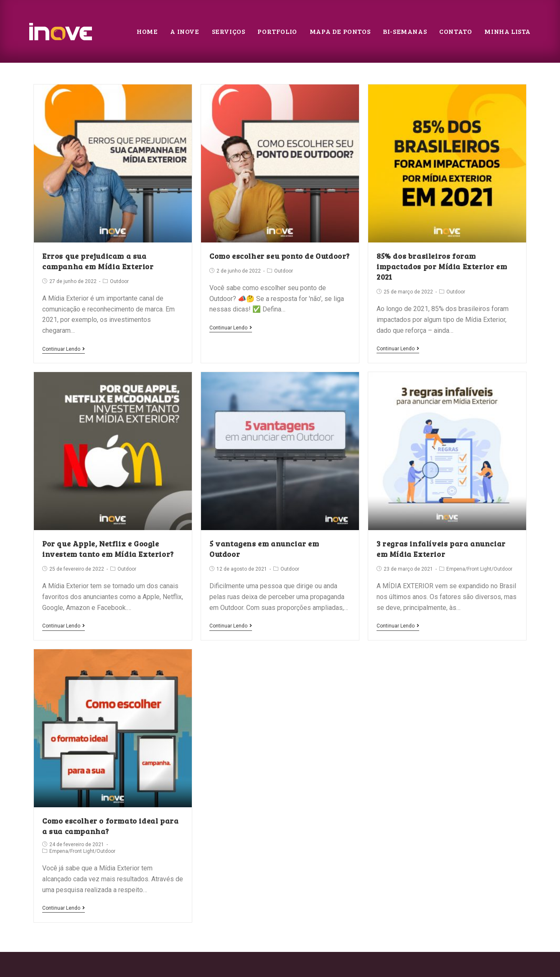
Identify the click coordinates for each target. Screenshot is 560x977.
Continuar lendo (64, 349)
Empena (456, 569)
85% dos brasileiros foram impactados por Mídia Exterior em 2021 (442, 266)
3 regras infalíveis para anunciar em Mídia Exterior (441, 549)
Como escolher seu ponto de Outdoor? (280, 256)
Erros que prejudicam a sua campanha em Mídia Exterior (98, 261)
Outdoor (119, 281)
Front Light (479, 569)
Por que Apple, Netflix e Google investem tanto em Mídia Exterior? (108, 549)
